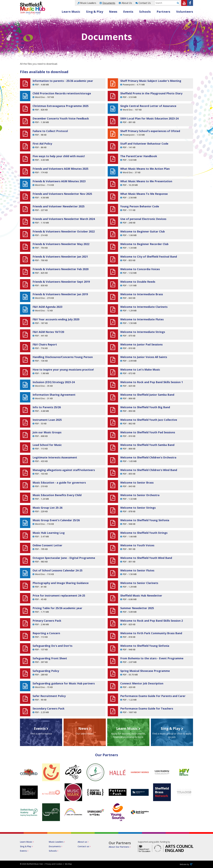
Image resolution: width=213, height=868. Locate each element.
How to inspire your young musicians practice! (63, 370)
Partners (163, 12)
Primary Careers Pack (47, 621)
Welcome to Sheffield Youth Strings (144, 533)
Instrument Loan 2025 (47, 420)
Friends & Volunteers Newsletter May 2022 (61, 244)
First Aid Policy (42, 144)
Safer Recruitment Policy (49, 696)
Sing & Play (95, 12)
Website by (186, 864)
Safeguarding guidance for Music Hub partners (64, 683)
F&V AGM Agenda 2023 (47, 307)
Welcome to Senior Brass (137, 483)
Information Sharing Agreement (54, 395)
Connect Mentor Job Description (142, 683)
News (113, 12)
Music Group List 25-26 (47, 508)
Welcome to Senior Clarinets (139, 583)
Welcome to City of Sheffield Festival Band (149, 257)
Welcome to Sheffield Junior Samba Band (147, 395)
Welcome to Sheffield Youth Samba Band (147, 445)
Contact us (83, 846)
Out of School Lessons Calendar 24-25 (57, 570)
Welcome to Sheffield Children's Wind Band (149, 470)
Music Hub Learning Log (49, 533)
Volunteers (185, 12)
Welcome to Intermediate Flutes (142, 319)
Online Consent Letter (47, 545)
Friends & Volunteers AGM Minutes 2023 (59, 181)
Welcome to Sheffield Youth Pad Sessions (148, 432)
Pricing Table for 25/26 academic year (57, 608)
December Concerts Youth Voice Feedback (61, 118)
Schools (145, 12)
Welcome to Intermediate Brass (142, 294)
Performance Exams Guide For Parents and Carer (153, 696)
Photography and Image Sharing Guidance (61, 583)
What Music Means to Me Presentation (146, 181)
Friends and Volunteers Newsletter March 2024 (64, 219)
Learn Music (71, 12)
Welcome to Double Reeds (138, 282)
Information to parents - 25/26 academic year (63, 81)
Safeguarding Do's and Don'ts (52, 646)
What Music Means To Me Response (144, 194)
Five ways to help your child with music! (59, 156)
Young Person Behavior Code (140, 206)
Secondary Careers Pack (49, 708)
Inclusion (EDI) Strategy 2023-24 (54, 382)
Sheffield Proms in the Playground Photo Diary (151, 93)
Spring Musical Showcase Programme (145, 671)
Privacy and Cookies (54, 864)
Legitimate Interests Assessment (55, 457)
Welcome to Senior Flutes (137, 570)
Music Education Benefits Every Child (57, 495)
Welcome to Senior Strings (138, 508)
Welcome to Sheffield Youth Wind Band (146, 558)
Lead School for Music (47, 445)
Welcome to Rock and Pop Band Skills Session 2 (152, 621)
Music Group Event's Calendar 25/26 (56, 520)
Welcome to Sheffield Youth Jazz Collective (149, 420)
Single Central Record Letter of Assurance (148, 106)
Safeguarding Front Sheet (50, 658)
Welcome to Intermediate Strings (143, 332)
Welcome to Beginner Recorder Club (144, 244)
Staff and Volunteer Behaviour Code (144, 144)
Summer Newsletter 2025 (137, 608)
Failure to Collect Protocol (50, 131)
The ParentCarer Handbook (139, 156)
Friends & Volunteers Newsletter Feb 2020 (60, 269)
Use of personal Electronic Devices (143, 219)
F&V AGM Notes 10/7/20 (48, 332)
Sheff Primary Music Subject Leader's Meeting (151, 81)
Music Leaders (88, 3)
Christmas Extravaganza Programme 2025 (60, 106)
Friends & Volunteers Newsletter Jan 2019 (60, 294)
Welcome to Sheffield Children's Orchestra (148, 457)
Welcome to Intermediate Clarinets (144, 307)
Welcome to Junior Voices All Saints (144, 357)
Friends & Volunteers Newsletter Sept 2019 (61, 282)
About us (82, 842)
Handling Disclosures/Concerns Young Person (63, 357)
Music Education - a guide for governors (59, 483)
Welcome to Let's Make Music (140, 370)
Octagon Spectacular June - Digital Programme (64, 558)
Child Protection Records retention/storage (62, 93)
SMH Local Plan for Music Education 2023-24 (149, 118)
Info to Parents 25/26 (47, 407)
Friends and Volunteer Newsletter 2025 (59, 206)
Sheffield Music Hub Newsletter (141, 596)
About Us (127, 3)
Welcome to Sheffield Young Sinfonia (145, 520)
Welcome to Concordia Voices (140, 269)
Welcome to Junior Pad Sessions (141, 344)
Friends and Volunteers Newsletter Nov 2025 (62, 194)
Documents (109, 3)
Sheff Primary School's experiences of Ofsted (150, 131)
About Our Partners (119, 847)
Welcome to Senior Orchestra (140, 495)
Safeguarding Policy (46, 671)
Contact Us (145, 3)
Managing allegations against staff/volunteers (64, 470)
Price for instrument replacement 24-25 (59, 596)
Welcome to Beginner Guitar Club (143, 231)
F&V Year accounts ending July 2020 (56, 319)
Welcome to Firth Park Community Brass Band (151, 633)
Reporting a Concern (46, 633)
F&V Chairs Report (45, 344)
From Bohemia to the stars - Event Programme (152, 658)
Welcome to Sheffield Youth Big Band (145, 407)
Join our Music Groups (47, 432)
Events (128, 12)
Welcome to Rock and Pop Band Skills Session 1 (152, 382)
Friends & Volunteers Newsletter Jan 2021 (60, 257)
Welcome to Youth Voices (137, 545)
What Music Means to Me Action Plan (145, 169)
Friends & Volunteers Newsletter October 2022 (64, 231)
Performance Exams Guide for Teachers (147, 708)
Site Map (68, 864)
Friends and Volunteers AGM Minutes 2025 (60, 169)
